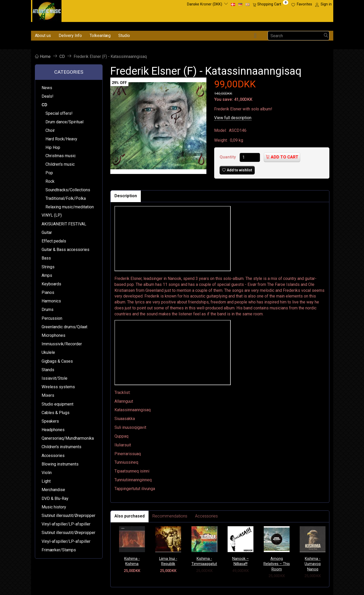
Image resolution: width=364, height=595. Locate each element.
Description (126, 196)
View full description (233, 118)
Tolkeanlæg (100, 36)
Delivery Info (70, 36)
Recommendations (170, 516)
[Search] (326, 36)
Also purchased (130, 516)
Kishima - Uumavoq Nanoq (313, 564)
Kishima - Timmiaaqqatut (204, 561)
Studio (124, 36)
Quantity (228, 157)
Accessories (206, 516)
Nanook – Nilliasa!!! (241, 561)
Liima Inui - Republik (168, 561)
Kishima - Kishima (132, 561)
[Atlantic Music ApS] (47, 10)
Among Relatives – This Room (277, 564)
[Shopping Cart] (270, 4)
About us (43, 36)
